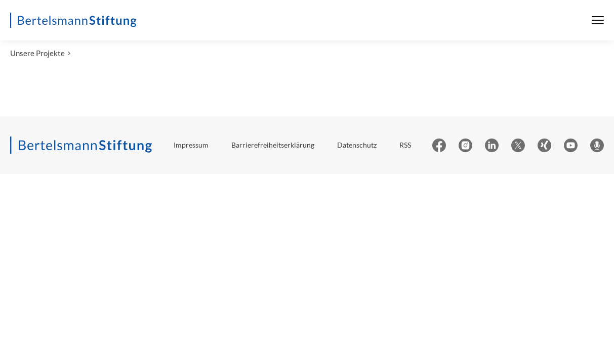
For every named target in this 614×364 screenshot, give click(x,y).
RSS (405, 146)
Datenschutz (357, 146)
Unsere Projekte (37, 54)
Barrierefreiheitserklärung (273, 146)
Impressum (191, 146)
